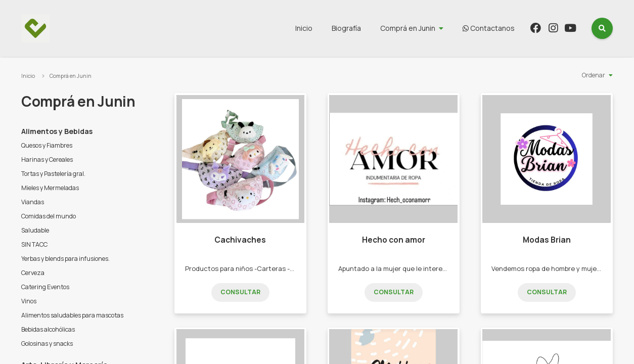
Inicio (304, 28)
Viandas (33, 202)
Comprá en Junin (408, 28)
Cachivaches (240, 240)
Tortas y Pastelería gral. (53, 174)
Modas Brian (547, 240)
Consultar (240, 292)
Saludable (35, 230)
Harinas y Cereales (47, 160)
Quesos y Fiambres (47, 145)
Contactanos (489, 28)
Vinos (29, 301)
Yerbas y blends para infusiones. (65, 259)
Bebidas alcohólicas (48, 329)
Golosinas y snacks (47, 344)
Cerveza (33, 273)
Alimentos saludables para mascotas (72, 315)
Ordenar (594, 75)
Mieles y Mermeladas (50, 188)
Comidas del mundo (49, 216)
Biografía (346, 28)
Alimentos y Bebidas (57, 131)
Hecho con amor (394, 240)
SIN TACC (34, 244)
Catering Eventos (45, 287)
